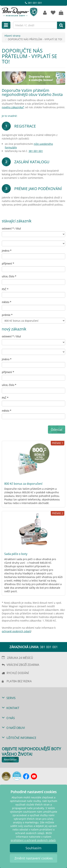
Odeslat (57, 430)
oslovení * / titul (11, 229)
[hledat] (61, 25)
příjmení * (8, 264)
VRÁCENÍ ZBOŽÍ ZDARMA (23, 665)
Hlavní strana (12, 36)
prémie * (7, 315)
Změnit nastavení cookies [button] (34, 858)
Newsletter (10, 759)
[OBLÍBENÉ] (53, 13)
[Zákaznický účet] (45, 13)
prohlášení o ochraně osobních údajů (33, 840)
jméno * (7, 251)
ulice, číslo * (9, 276)
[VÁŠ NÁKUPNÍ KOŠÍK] (61, 13)
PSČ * (5, 289)
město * (7, 302)
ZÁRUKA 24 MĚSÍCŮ (20, 658)
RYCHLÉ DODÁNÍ (18, 673)
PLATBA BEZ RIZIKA (19, 681)
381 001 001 (33, 3)
